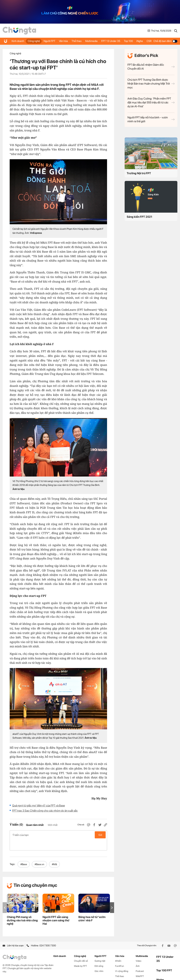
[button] (112, 897)
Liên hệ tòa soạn (13, 935)
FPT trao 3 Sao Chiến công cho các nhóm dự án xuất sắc (45, 811)
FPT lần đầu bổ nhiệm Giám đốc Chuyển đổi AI (151, 67)
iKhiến (118, 950)
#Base (24, 853)
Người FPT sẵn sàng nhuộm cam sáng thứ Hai (56, 909)
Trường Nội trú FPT (139, 173)
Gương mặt (100, 950)
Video (139, 950)
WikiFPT (140, 965)
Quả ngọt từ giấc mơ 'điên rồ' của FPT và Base (38, 806)
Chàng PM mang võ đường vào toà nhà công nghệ (22, 909)
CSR (151, 41)
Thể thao (74, 41)
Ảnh (138, 955)
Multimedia (91, 41)
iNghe (140, 41)
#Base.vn (39, 853)
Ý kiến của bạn (58, 835)
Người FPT (47, 41)
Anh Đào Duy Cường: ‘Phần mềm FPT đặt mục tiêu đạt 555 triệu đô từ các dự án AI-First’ (151, 102)
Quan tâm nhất (35, 825)
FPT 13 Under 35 (110, 41)
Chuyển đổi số (81, 950)
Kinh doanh (16, 41)
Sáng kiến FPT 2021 (139, 217)
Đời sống (99, 955)
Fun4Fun (120, 955)
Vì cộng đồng (122, 960)
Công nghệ (31, 41)
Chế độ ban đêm (167, 41)
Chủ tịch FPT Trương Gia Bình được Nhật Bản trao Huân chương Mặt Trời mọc (151, 84)
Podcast (140, 960)
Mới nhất (53, 825)
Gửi (100, 835)
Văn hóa (61, 41)
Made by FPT (81, 955)
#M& (54, 853)
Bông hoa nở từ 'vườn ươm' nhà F (92, 908)
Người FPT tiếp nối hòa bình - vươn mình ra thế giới (151, 119)
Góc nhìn (99, 960)
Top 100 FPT (164, 959)
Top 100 (126, 41)
